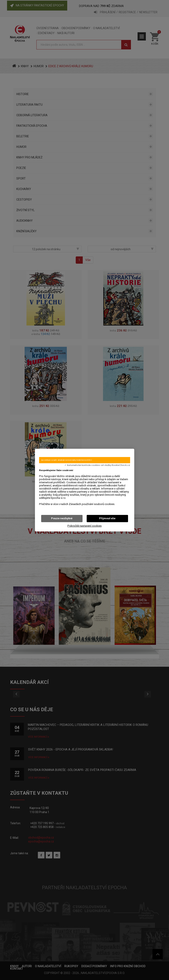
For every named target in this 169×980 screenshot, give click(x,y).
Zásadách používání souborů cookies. (92, 504)
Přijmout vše (107, 518)
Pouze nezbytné (62, 518)
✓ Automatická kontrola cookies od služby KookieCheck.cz (97, 465)
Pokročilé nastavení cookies (84, 526)
